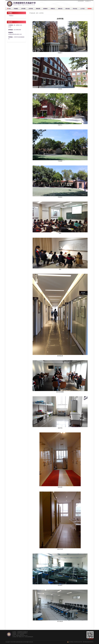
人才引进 (82, 9)
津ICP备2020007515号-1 (88, 642)
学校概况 (16, 9)
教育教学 (45, 9)
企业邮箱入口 (88, 1)
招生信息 (68, 9)
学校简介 (11, 16)
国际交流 (60, 9)
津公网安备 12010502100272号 (75, 642)
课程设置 (38, 9)
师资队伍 (53, 9)
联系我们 (90, 9)
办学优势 (23, 9)
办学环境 (31, 9)
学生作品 (75, 9)
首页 (10, 9)
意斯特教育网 (81, 1)
